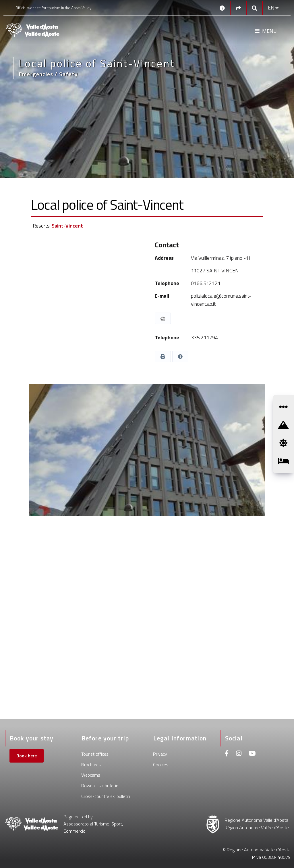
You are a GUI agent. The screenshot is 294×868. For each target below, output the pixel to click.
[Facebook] (227, 754)
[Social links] (238, 8)
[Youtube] (252, 754)
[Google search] (254, 8)
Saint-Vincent (67, 226)
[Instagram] (239, 754)
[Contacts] (222, 8)
